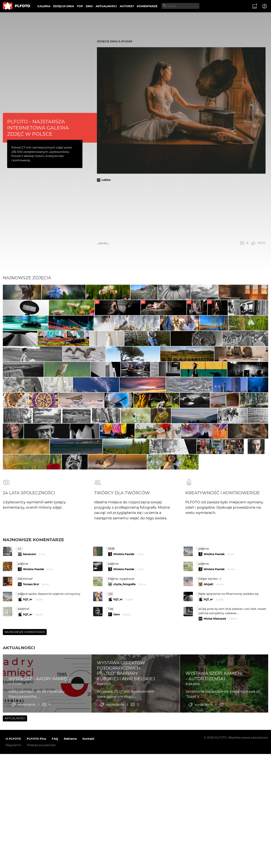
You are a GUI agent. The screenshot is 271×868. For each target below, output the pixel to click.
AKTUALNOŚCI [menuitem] (106, 6)
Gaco (117, 772)
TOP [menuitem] (80, 6)
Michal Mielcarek (215, 777)
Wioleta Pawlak (124, 712)
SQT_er (28, 757)
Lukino (106, 180)
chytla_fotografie (124, 742)
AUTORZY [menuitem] (127, 6)
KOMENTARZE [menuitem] (147, 6)
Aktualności (19, 806)
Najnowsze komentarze (33, 698)
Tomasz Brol (31, 742)
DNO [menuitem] (89, 6)
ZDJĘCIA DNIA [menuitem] (64, 6)
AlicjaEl (208, 742)
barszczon (30, 712)
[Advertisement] (181, 211)
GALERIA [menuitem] (44, 6)
